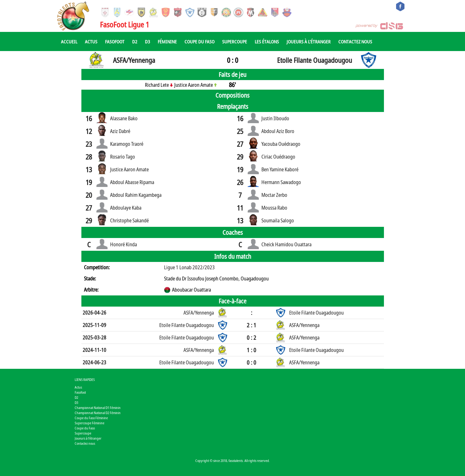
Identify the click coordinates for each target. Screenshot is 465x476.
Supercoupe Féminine (90, 423)
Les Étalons (267, 41)
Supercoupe (235, 41)
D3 (147, 41)
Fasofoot (115, 41)
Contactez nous (355, 41)
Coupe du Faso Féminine (91, 418)
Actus (91, 41)
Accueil (69, 41)
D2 (135, 41)
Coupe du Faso (199, 41)
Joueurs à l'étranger (309, 41)
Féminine (167, 41)
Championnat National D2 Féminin (98, 413)
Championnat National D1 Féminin (98, 408)
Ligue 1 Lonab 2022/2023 (189, 267)
